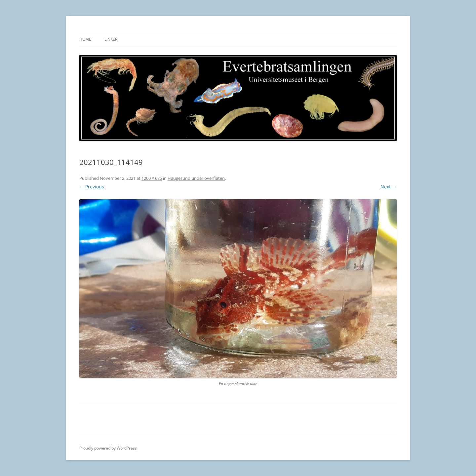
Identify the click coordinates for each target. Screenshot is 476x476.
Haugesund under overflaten (196, 178)
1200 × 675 (152, 178)
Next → (389, 187)
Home (85, 39)
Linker (111, 39)
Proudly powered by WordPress (108, 448)
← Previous (92, 187)
